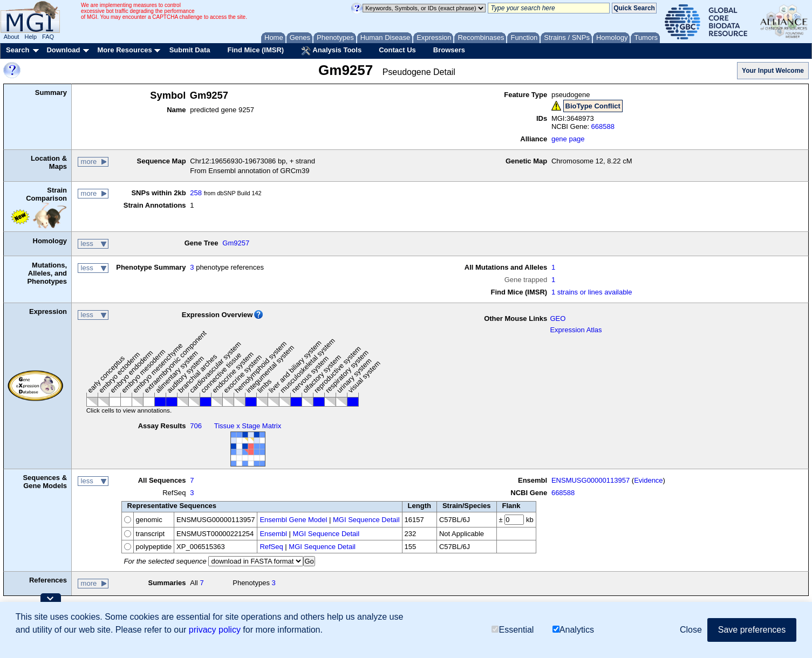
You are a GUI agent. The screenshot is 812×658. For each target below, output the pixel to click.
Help (30, 37)
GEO (558, 318)
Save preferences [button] (752, 630)
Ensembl (273, 534)
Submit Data (190, 50)
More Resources (124, 50)
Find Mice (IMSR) (255, 50)
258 (196, 193)
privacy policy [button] (215, 630)
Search (18, 50)
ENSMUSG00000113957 (591, 480)
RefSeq (271, 547)
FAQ (48, 37)
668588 (603, 126)
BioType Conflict (593, 106)
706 (196, 426)
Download (63, 50)
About (12, 37)
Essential (513, 630)
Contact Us (397, 50)
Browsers (449, 50)
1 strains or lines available (592, 292)
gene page (568, 139)
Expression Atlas (576, 330)
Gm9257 (236, 243)
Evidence (648, 480)
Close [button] (691, 630)
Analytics (573, 630)
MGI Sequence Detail (366, 520)
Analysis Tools (331, 51)
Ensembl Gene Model (293, 520)
